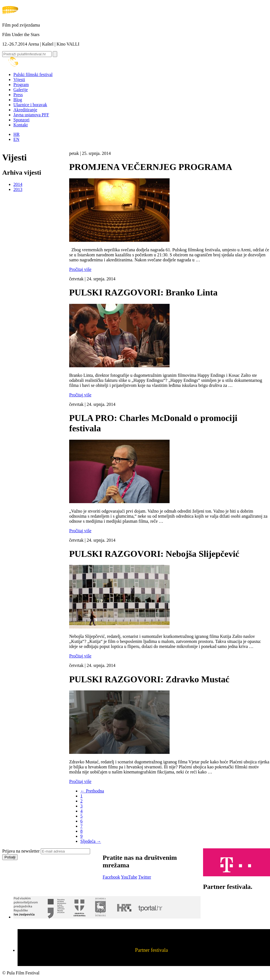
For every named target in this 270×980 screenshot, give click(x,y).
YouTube (129, 877)
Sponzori (21, 120)
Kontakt (21, 125)
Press (18, 95)
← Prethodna (92, 791)
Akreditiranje (25, 110)
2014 (18, 184)
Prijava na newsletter (21, 851)
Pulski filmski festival (33, 74)
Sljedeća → (91, 841)
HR (16, 134)
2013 (18, 189)
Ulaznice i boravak (30, 105)
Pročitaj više (80, 269)
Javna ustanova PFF (31, 115)
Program (21, 85)
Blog (18, 100)
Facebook (111, 877)
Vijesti (19, 80)
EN (16, 139)
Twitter (145, 877)
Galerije (21, 90)
